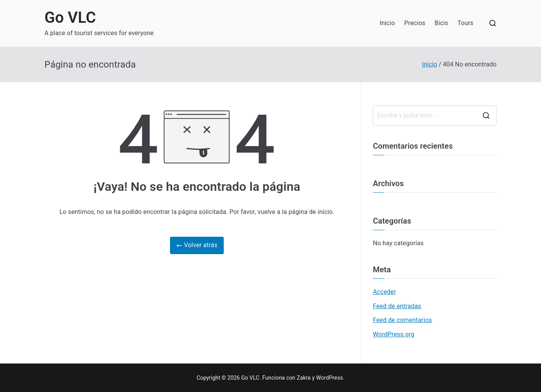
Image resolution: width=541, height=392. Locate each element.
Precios (415, 23)
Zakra (304, 378)
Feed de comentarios (402, 320)
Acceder (384, 292)
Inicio (387, 23)
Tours (465, 23)
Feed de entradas (397, 306)
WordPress (329, 378)
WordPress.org (394, 334)
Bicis (441, 23)
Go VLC (70, 18)
